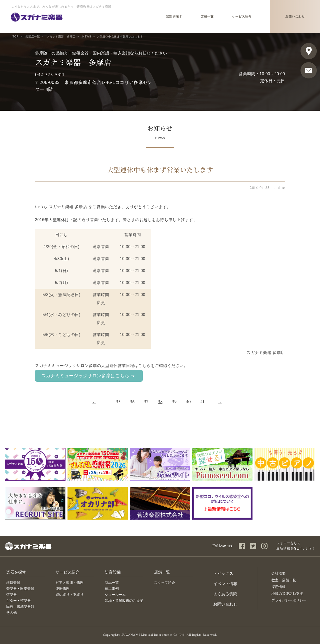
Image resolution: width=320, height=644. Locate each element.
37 (146, 402)
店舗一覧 (162, 572)
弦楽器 (11, 595)
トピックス (223, 573)
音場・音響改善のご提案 (124, 601)
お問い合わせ (225, 604)
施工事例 (112, 589)
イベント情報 (225, 584)
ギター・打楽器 (18, 601)
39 (174, 402)
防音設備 (113, 572)
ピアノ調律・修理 (69, 583)
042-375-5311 (50, 75)
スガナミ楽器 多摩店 (61, 36)
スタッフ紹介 (164, 583)
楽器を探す (16, 572)
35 (118, 402)
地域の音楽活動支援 (287, 594)
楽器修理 (62, 589)
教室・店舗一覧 (284, 580)
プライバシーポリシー (289, 600)
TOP (15, 36)
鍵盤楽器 (13, 583)
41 (202, 402)
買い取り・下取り (69, 595)
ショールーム (115, 595)
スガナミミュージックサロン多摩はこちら (85, 376)
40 (188, 402)
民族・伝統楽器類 (20, 607)
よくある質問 (225, 594)
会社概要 (278, 573)
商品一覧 (112, 583)
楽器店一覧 (33, 36)
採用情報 (278, 587)
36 (132, 402)
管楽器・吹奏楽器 (20, 589)
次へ (223, 402)
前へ (97, 402)
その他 (11, 613)
